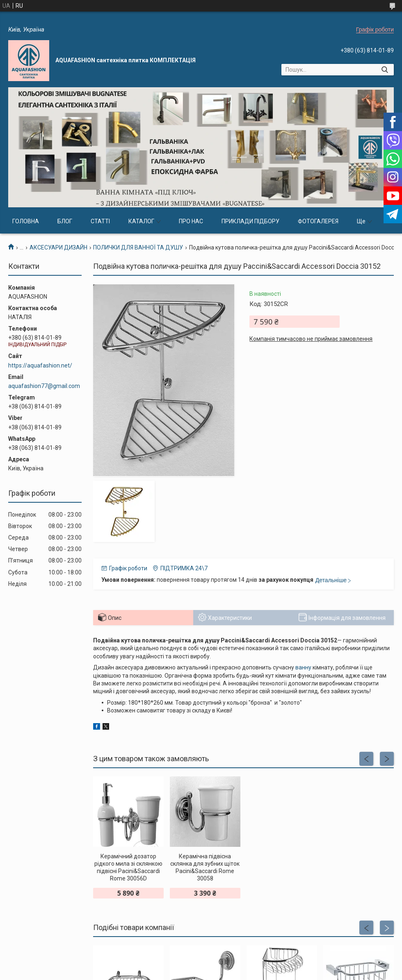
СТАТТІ (100, 221)
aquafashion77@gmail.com (44, 386)
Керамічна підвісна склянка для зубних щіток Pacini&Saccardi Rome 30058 (205, 868)
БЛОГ (65, 221)
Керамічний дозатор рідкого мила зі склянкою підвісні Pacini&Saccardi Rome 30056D (128, 868)
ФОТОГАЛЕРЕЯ (318, 221)
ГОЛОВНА (26, 221)
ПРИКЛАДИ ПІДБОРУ (250, 221)
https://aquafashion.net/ (40, 365)
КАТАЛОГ (141, 221)
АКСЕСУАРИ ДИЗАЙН (58, 247)
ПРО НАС (191, 221)
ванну (303, 667)
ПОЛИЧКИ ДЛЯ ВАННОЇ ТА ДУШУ (138, 247)
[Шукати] (385, 70)
